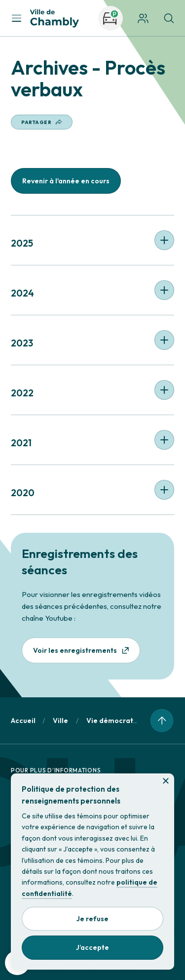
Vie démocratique (117, 721)
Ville (60, 721)
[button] (92, 240)
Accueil (23, 721)
